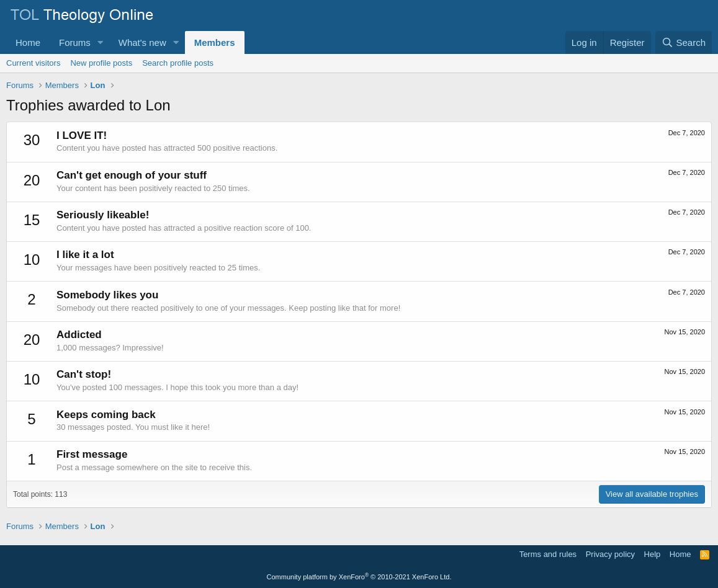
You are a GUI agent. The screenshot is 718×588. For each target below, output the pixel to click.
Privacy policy (610, 554)
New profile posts (101, 63)
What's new (142, 42)
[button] (101, 42)
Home (28, 42)
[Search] (684, 42)
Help (653, 554)
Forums (75, 42)
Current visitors (33, 63)
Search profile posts (178, 63)
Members (215, 42)
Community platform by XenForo (359, 577)
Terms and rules (548, 554)
